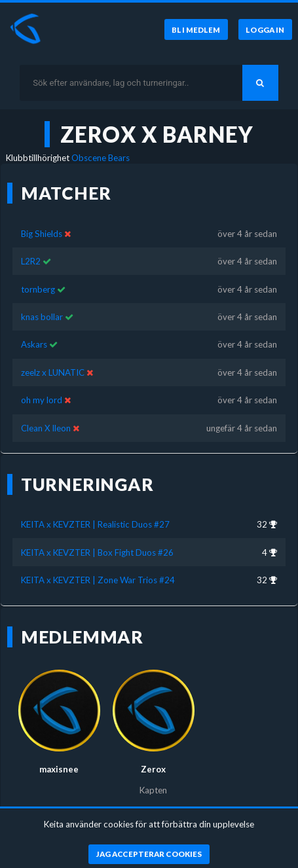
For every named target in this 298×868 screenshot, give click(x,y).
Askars (34, 344)
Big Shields (42, 234)
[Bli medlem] (196, 29)
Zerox (153, 769)
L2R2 (32, 261)
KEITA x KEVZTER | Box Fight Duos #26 (97, 552)
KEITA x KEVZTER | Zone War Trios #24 (98, 580)
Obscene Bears (101, 158)
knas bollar (42, 317)
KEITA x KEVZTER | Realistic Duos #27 (95, 524)
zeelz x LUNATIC (53, 372)
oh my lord (42, 400)
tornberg (38, 289)
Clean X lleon (46, 428)
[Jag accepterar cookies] (149, 854)
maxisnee (59, 769)
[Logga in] (265, 29)
